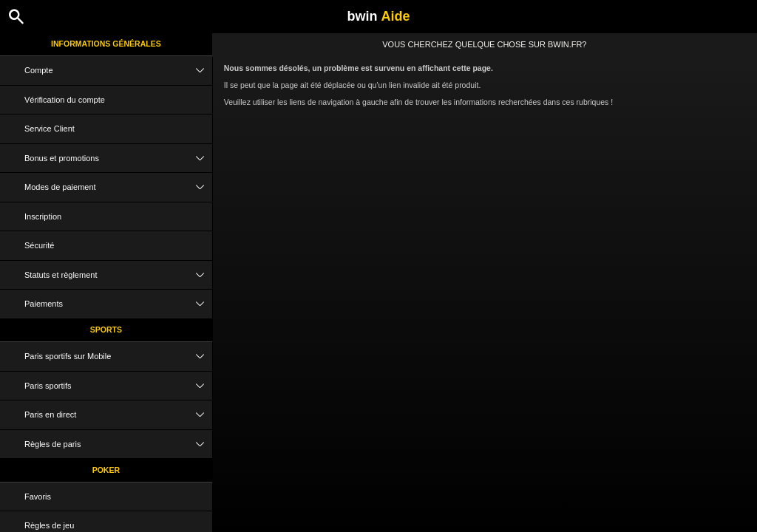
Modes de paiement (118, 187)
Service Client (50, 129)
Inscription (43, 216)
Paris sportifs (118, 386)
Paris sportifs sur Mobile (118, 357)
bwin (378, 16)
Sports (106, 330)
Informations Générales (106, 44)
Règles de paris (118, 444)
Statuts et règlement (118, 275)
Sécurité (39, 245)
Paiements (118, 304)
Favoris (38, 497)
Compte (118, 71)
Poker (106, 470)
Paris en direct (118, 415)
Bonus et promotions (118, 158)
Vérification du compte (65, 100)
